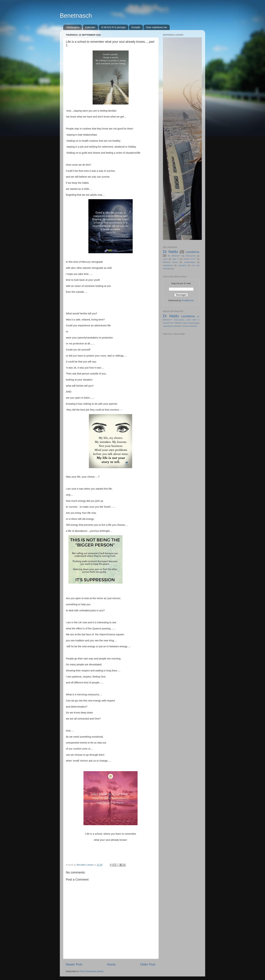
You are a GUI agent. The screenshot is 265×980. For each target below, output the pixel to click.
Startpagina (73, 27)
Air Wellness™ (174, 256)
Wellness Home (170, 262)
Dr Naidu (170, 252)
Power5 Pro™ (190, 259)
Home (111, 964)
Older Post (148, 964)
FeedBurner (188, 300)
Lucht (165, 259)
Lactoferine (192, 252)
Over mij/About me (156, 27)
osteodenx (182, 265)
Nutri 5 (176, 259)
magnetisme (168, 265)
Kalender (90, 27)
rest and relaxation (190, 326)
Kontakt (136, 27)
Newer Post (74, 964)
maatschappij (189, 262)
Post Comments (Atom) (92, 971)
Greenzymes (191, 256)
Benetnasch (76, 16)
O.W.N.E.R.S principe (113, 27)
